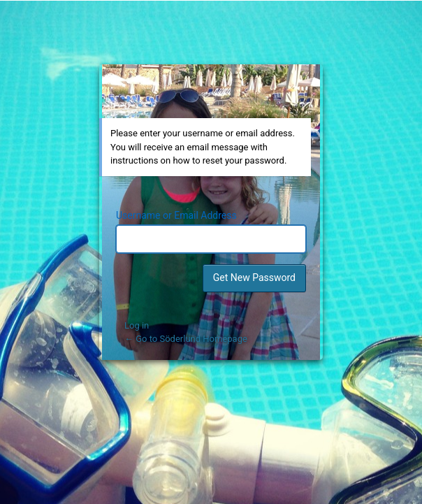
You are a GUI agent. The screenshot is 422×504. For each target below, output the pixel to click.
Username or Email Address (176, 215)
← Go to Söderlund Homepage (186, 339)
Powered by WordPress (213, 88)
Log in (137, 325)
